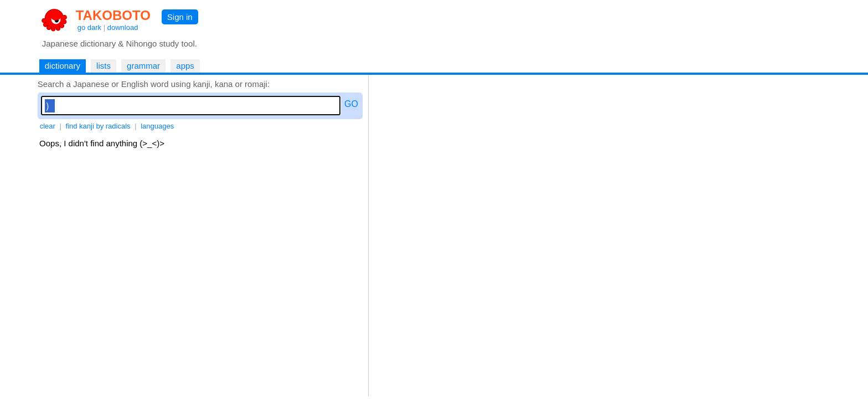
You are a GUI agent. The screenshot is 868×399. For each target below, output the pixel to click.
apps (185, 66)
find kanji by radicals (98, 126)
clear (48, 126)
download (123, 27)
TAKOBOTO (113, 15)
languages (157, 126)
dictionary (63, 66)
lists (104, 66)
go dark (89, 27)
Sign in (180, 17)
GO (351, 104)
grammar (143, 66)
